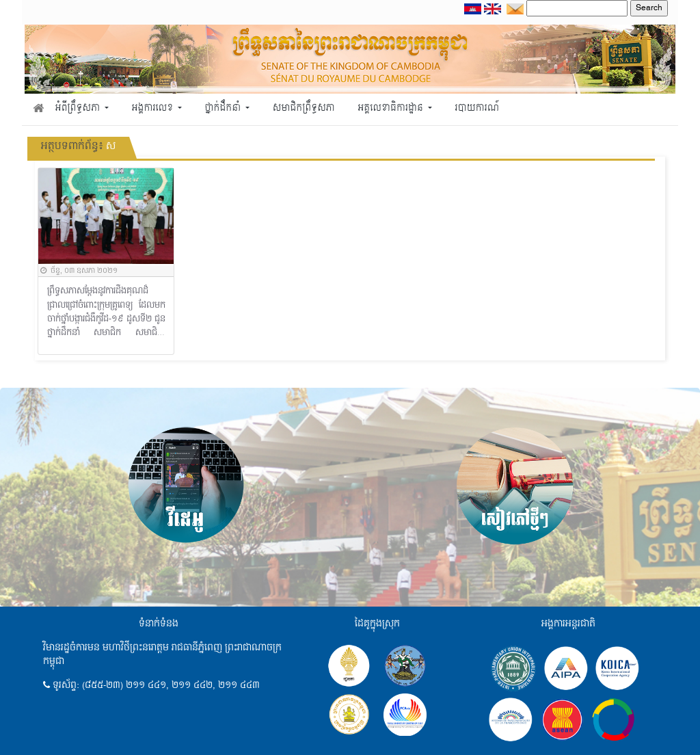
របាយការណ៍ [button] (477, 108)
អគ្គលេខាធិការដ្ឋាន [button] (391, 108)
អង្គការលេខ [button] (154, 108)
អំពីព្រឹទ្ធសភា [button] (79, 108)
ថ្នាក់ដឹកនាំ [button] (224, 108)
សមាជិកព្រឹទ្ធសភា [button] (304, 108)
